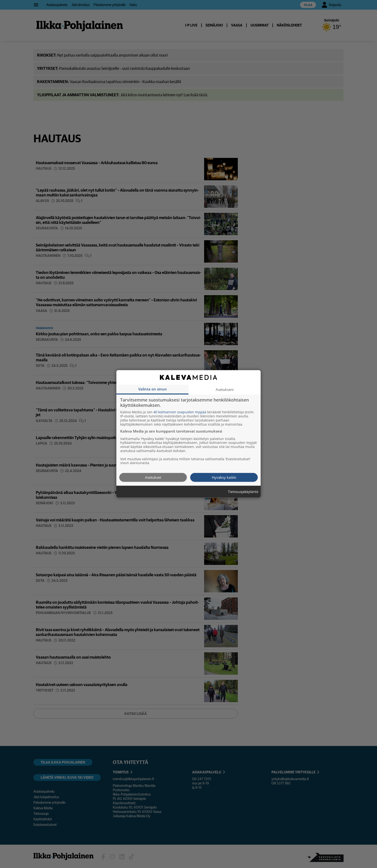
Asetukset (153, 477)
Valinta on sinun (153, 389)
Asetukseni (225, 389)
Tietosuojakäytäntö (243, 492)
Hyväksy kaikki (224, 477)
